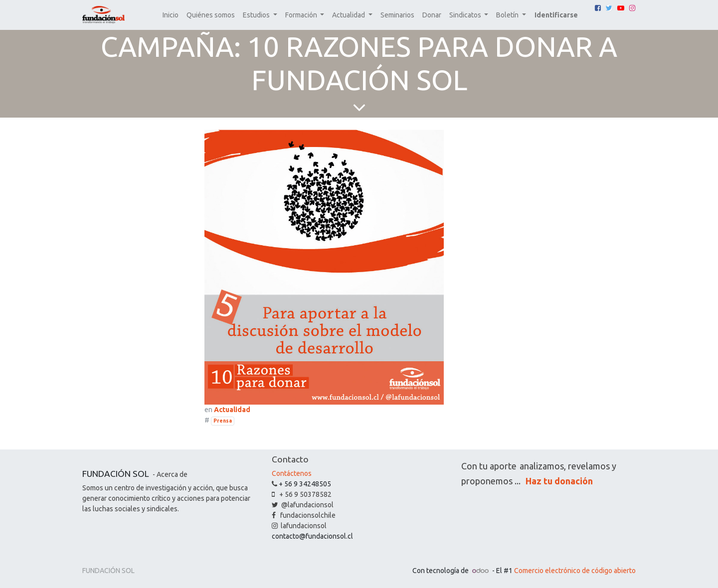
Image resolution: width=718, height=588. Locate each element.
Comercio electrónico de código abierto (575, 571)
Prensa (223, 421)
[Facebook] (598, 8)
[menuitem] (171, 15)
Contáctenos (292, 473)
